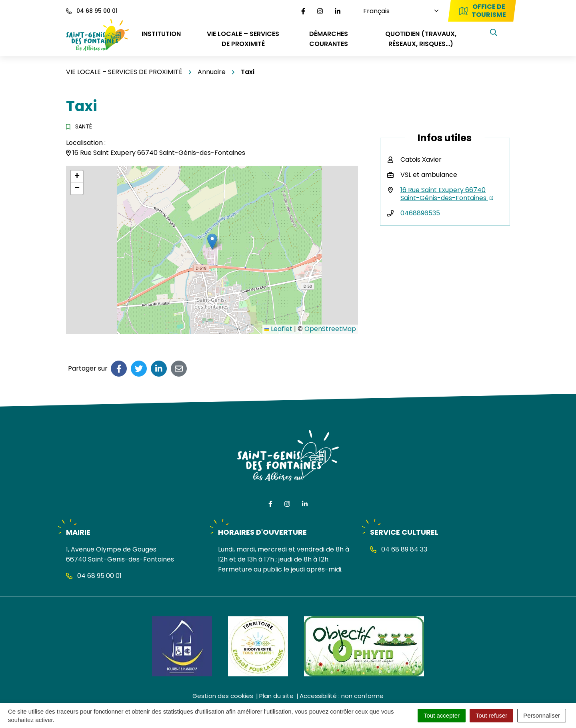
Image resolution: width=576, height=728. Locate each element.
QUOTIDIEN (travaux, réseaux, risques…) (421, 39)
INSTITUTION (161, 34)
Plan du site (276, 696)
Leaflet (278, 329)
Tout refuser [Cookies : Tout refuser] (491, 715)
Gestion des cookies (223, 696)
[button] (212, 242)
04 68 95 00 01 (94, 576)
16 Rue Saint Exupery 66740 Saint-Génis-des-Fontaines (447, 194)
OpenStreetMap (330, 329)
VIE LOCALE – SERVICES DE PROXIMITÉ (243, 39)
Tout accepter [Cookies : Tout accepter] (442, 715)
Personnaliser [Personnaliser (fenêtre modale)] (542, 715)
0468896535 (420, 213)
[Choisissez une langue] (392, 11)
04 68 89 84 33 (399, 549)
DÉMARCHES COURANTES (329, 39)
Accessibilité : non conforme (342, 696)
